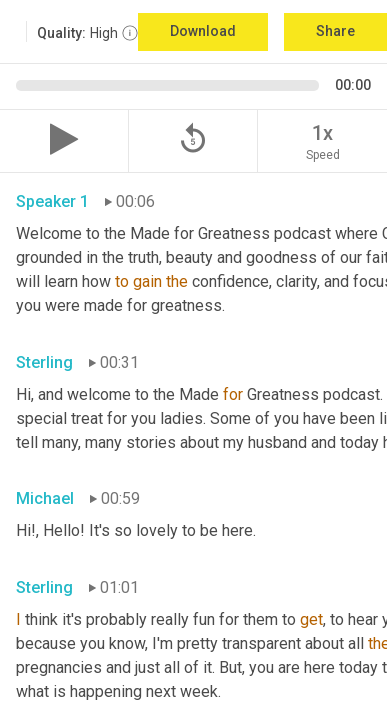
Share (335, 31)
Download (203, 31)
